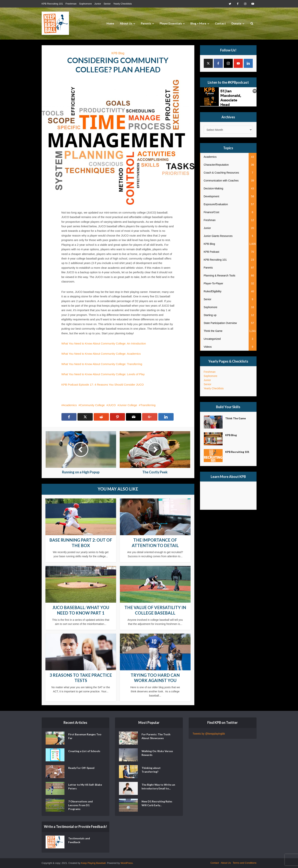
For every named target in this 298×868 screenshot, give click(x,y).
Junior (98, 4)
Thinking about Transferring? (151, 770)
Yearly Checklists (123, 4)
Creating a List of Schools (84, 751)
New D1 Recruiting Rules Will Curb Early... (157, 803)
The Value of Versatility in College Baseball (155, 610)
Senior (107, 4)
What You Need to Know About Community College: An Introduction (104, 343)
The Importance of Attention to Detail (155, 543)
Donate (236, 23)
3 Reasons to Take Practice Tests (81, 678)
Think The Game (236, 418)
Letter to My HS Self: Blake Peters (85, 786)
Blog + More (198, 23)
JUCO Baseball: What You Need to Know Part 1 (81, 610)
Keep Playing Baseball (93, 863)
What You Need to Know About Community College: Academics (101, 354)
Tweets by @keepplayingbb (209, 734)
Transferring (148, 405)
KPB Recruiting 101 (52, 4)
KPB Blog (118, 53)
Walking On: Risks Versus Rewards (157, 753)
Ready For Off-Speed (81, 768)
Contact (220, 23)
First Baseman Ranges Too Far (85, 736)
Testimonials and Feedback (79, 840)
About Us (126, 23)
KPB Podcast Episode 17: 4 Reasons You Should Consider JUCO (103, 385)
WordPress (127, 863)
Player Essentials (171, 23)
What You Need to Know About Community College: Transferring (102, 364)
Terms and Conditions (245, 863)
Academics (70, 405)
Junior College (128, 405)
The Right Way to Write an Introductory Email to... (158, 786)
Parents (146, 23)
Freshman (71, 4)
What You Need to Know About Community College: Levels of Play (103, 374)
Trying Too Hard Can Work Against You (155, 678)
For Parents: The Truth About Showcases (156, 736)
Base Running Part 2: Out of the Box (81, 543)
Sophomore (85, 4)
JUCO (112, 405)
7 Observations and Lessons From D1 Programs (80, 805)
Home (110, 23)
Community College (92, 405)
